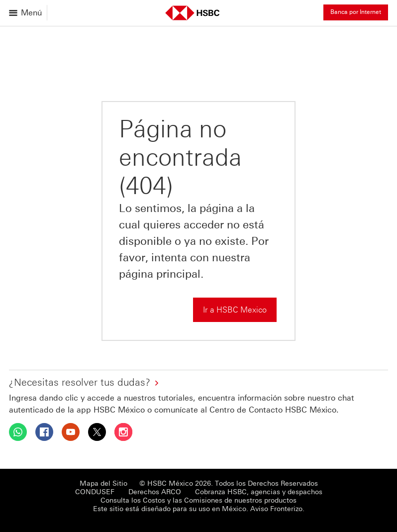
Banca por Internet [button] (356, 12)
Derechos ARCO (155, 492)
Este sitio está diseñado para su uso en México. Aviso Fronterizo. (199, 509)
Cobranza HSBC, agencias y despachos (259, 492)
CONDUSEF (95, 492)
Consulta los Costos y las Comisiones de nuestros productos (198, 500)
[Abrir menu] (26, 13)
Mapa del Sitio (103, 483)
